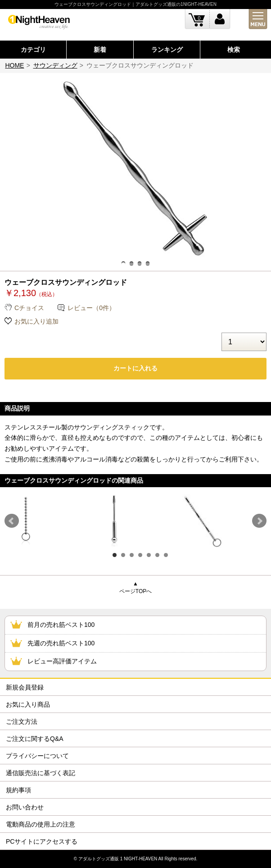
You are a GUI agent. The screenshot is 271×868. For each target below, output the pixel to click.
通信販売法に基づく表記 (41, 773)
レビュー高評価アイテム (62, 661)
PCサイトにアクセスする (42, 841)
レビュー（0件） (91, 308)
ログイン (220, 19)
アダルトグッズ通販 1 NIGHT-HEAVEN (118, 859)
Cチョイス (29, 308)
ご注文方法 (22, 722)
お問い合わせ (25, 807)
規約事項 (18, 790)
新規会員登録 (25, 687)
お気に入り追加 (36, 321)
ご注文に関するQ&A (35, 739)
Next (259, 521)
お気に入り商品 (28, 704)
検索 (234, 50)
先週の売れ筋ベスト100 (61, 643)
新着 (100, 50)
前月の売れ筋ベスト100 (61, 625)
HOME (14, 65)
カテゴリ (33, 50)
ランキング (167, 50)
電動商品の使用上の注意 (41, 824)
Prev (12, 521)
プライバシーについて (37, 756)
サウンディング (55, 65)
